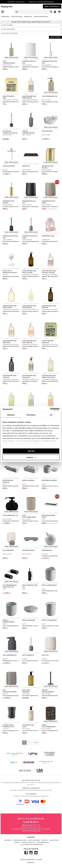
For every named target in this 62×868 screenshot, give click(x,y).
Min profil (8, 840)
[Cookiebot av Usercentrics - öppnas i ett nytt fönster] (50, 409)
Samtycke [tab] (11, 415)
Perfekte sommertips (16, 2)
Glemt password (34, 840)
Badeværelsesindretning (41, 17)
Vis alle (36, 743)
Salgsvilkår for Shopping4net (32, 845)
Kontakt (45, 840)
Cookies (17, 843)
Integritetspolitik (28, 843)
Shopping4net (5, 17)
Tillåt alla (31, 451)
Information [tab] (31, 415)
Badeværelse (28, 17)
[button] (59, 12)
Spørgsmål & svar (20, 840)
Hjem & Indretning (17, 17)
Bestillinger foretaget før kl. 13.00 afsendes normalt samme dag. (31, 789)
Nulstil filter (55, 37)
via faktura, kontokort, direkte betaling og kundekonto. (31, 795)
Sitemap (39, 860)
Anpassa (31, 457)
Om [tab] (51, 415)
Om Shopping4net (43, 843)
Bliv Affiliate (54, 840)
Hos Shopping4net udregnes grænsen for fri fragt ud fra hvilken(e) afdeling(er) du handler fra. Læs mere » (31, 783)
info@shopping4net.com (31, 831)
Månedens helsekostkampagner (42, 2)
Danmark (31, 863)
